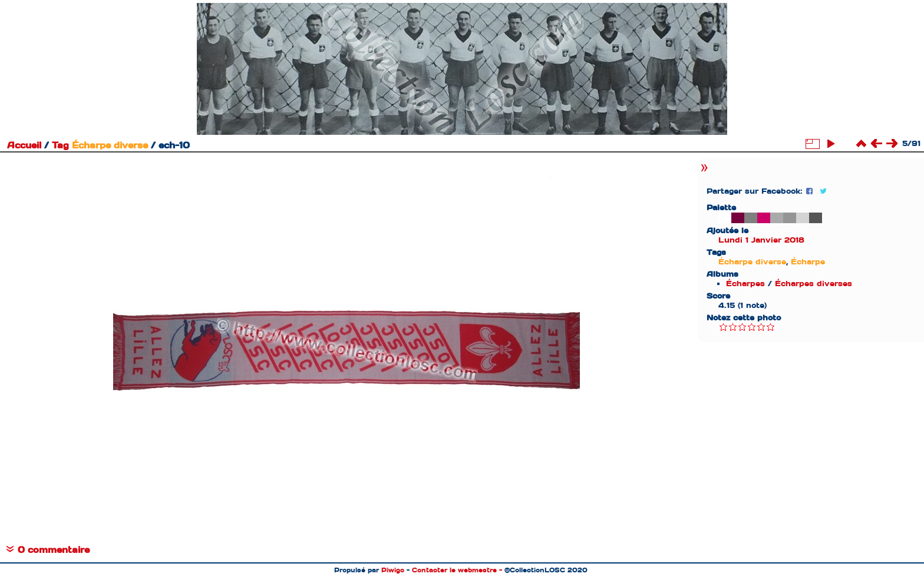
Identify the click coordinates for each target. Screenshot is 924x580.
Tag (60, 145)
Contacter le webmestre (454, 570)
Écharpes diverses (814, 284)
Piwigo (393, 570)
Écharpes (745, 284)
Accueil (24, 145)
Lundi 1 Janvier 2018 (761, 240)
